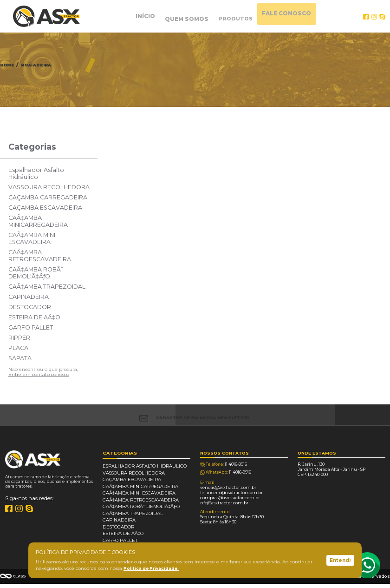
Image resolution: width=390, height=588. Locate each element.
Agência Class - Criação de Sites (13, 576)
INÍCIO (129, 16)
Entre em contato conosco (39, 374)
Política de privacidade (134, 585)
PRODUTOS (242, 16)
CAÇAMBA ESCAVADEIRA (45, 208)
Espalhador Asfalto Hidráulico (36, 173)
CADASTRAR (352, 415)
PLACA (18, 348)
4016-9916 (225, 466)
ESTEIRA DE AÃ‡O (34, 317)
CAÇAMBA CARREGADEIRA (48, 197)
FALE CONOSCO (304, 16)
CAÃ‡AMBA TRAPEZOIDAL (47, 287)
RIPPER (19, 338)
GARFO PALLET (31, 327)
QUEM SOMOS (182, 16)
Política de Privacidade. (152, 568)
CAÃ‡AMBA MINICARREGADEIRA (38, 221)
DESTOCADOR (30, 307)
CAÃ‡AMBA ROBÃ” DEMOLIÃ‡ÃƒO (36, 273)
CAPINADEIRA (29, 297)
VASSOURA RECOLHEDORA (49, 187)
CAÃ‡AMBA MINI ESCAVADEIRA (32, 238)
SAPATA (20, 358)
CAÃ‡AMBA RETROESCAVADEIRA (40, 256)
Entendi (340, 561)
